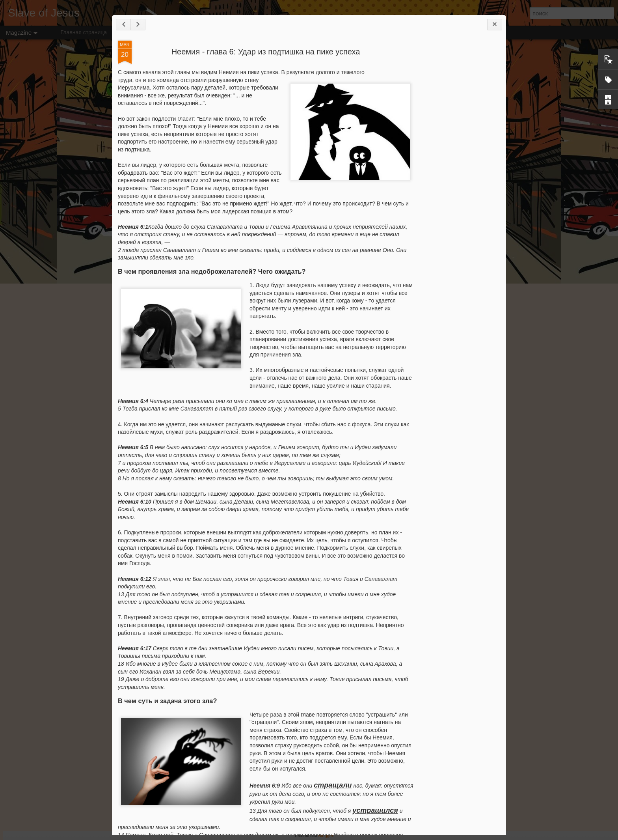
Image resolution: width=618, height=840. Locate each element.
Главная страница (84, 32)
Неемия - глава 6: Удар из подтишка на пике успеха (266, 52)
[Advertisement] (457, 165)
